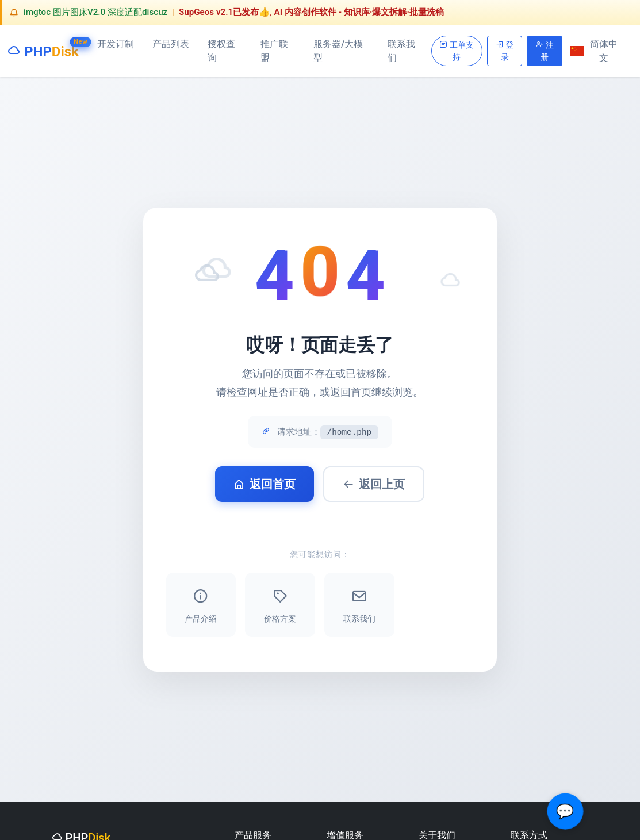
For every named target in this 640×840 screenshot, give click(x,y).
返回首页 (265, 484)
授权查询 (221, 51)
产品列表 (171, 44)
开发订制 (116, 44)
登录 (505, 50)
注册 (545, 50)
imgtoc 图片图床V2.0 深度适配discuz (95, 12)
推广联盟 (274, 51)
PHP (43, 49)
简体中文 (594, 51)
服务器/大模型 (338, 51)
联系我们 (401, 51)
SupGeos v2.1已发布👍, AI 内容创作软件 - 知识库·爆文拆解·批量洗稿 (311, 12)
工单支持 (456, 50)
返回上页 (374, 484)
